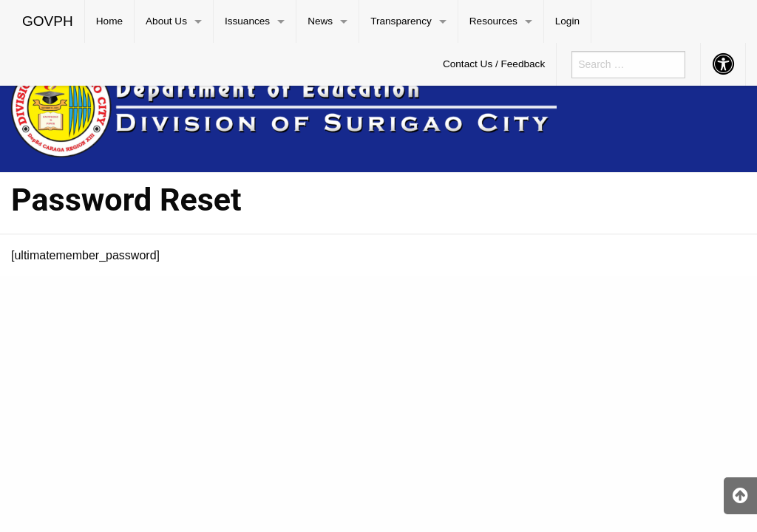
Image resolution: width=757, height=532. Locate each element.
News (320, 21)
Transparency (401, 21)
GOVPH (48, 21)
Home (109, 21)
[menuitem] (48, 21)
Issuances (247, 21)
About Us (166, 21)
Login (567, 21)
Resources (493, 21)
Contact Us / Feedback (494, 64)
